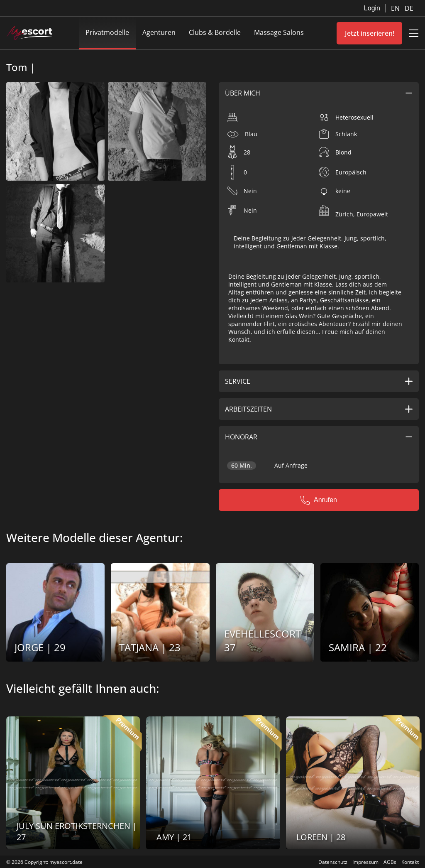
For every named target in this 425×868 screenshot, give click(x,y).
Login (372, 8)
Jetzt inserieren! (370, 33)
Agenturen (159, 32)
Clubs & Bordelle (215, 32)
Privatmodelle (107, 32)
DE (409, 8)
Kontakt (410, 862)
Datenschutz (333, 862)
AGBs (390, 862)
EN (396, 8)
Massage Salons (279, 32)
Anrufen (319, 500)
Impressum (365, 862)
